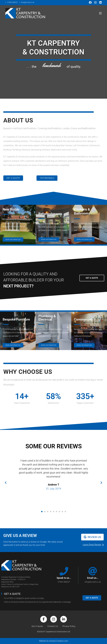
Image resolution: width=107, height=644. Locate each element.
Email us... (93, 578)
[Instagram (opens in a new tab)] (95, 3)
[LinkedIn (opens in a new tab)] (100, 3)
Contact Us (53, 626)
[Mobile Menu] (100, 13)
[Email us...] (93, 571)
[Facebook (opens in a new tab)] (90, 3)
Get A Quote (37, 626)
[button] (6, 483)
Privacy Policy (69, 626)
